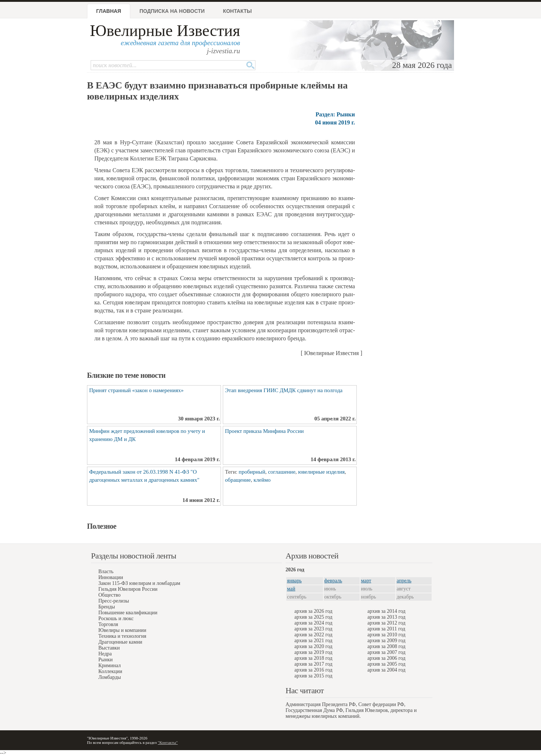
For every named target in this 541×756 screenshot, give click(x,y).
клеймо (262, 480)
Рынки (106, 660)
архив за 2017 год (313, 664)
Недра (105, 654)
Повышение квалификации (128, 613)
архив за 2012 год (386, 623)
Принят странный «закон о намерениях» (136, 390)
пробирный (252, 472)
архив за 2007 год (386, 652)
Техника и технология (122, 636)
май (291, 589)
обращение (238, 480)
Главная (109, 11)
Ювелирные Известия (165, 31)
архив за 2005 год (386, 664)
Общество (109, 595)
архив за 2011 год (386, 629)
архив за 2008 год (386, 646)
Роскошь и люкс (116, 618)
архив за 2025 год (313, 617)
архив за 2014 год (386, 611)
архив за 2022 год (313, 635)
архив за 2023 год (313, 629)
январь (294, 581)
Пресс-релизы (114, 601)
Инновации (111, 577)
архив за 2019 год (313, 652)
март (366, 581)
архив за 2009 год (386, 641)
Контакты (237, 11)
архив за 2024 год (313, 623)
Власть (106, 571)
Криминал (110, 665)
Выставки (109, 648)
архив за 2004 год (386, 670)
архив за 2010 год (386, 635)
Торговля (108, 624)
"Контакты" (168, 742)
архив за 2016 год (313, 670)
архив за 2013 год (386, 617)
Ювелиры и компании (122, 630)
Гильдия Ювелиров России (128, 589)
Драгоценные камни (120, 642)
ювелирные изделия (321, 472)
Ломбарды (110, 677)
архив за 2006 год (386, 658)
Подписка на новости (172, 11)
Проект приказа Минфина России (264, 431)
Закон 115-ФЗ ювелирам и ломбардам (139, 583)
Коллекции (110, 671)
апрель (404, 581)
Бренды (107, 607)
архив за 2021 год (313, 641)
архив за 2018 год (313, 658)
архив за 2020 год (313, 646)
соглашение (282, 472)
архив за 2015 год (313, 676)
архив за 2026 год (313, 611)
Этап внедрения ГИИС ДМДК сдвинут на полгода (284, 390)
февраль (333, 581)
